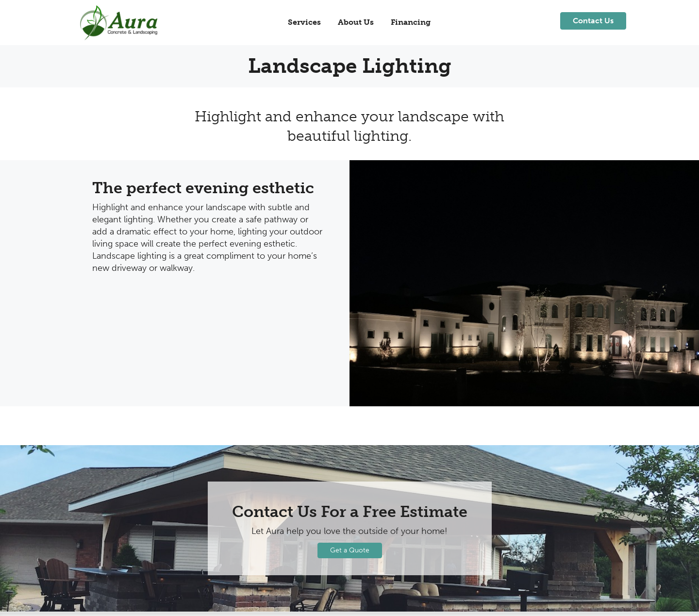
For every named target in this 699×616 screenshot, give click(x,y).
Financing (411, 22)
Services (304, 22)
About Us (356, 22)
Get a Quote (350, 550)
